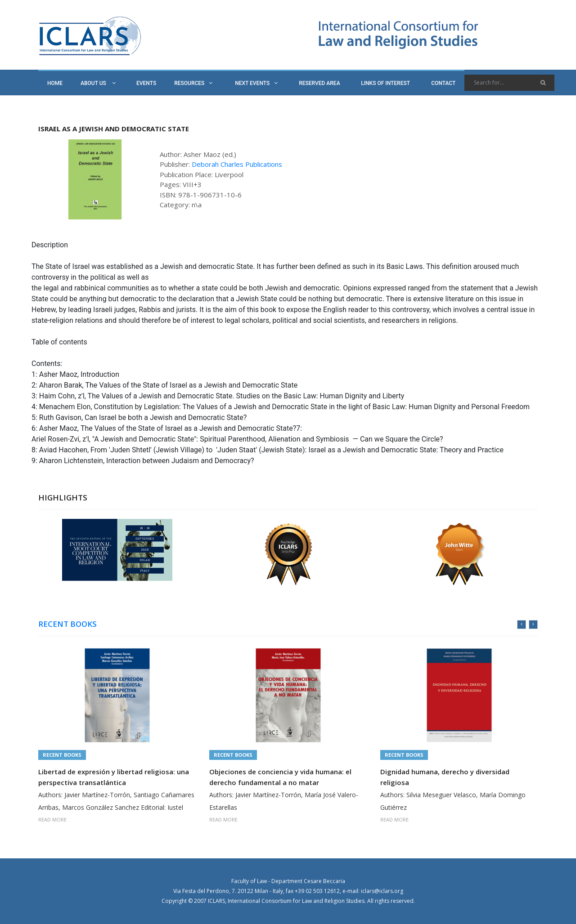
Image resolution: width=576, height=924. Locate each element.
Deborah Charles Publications (237, 164)
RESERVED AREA (319, 83)
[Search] (509, 83)
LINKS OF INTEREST (385, 83)
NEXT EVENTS (256, 83)
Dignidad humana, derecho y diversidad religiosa (445, 777)
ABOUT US (98, 83)
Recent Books (62, 755)
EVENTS (146, 83)
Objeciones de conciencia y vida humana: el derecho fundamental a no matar (280, 777)
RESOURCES (193, 83)
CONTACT (443, 83)
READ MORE (52, 819)
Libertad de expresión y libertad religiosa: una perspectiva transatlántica (114, 777)
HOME (55, 83)
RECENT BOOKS (67, 624)
